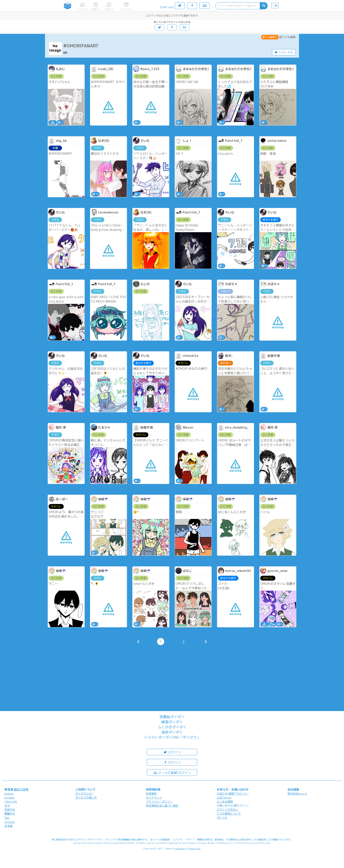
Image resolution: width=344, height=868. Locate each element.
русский (9, 822)
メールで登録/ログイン (172, 772)
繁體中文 (10, 814)
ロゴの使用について (229, 814)
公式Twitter (224, 798)
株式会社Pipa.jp (297, 794)
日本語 (8, 826)
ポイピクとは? (84, 794)
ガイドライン (154, 798)
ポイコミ (222, 818)
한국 (7, 806)
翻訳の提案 (21, 789)
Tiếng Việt (11, 802)
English (9, 794)
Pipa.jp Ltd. (195, 848)
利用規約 (151, 794)
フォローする (284, 52)
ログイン (172, 752)
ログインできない (227, 810)
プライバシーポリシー (159, 802)
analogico (180, 848)
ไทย (7, 818)
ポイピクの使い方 (86, 798)
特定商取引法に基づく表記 (162, 806)
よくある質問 (225, 802)
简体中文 (10, 810)
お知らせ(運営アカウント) (233, 794)
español (9, 798)
